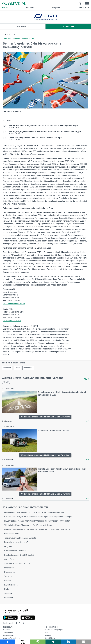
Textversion (8, 633)
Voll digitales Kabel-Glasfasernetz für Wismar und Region (28, 525)
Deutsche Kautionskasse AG (16, 542)
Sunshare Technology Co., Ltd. (17, 564)
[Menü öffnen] (87, 4)
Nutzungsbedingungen (54, 630)
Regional (56, 8)
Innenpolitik (9, 568)
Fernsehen (9, 598)
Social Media (50, 638)
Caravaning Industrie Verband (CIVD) (19, 39)
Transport (8, 576)
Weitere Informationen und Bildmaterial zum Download (45, 417)
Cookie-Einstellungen (12, 638)
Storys (5, 8)
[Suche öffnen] (80, 4)
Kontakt (6, 630)
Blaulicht (30, 8)
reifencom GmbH (11, 534)
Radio (7, 589)
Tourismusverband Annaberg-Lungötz (20, 538)
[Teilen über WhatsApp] (38, 642)
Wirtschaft (7, 368)
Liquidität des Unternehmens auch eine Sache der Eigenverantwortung (34, 512)
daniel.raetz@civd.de (12, 320)
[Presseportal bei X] (19, 623)
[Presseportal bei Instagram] (22, 623)
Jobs (46, 633)
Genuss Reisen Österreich (15, 551)
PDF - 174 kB (44, 126)
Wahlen (7, 581)
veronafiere (9, 559)
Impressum (8, 627)
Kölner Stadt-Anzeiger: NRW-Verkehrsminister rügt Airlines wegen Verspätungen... (39, 517)
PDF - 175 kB (45, 133)
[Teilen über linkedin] (68, 642)
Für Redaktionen (51, 627)
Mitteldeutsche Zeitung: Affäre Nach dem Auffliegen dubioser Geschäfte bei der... (38, 529)
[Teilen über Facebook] (8, 642)
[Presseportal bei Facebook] (16, 623)
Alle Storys (23, 26)
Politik (17, 368)
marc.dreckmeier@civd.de (14, 303)
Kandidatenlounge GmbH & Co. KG (19, 555)
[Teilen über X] (23, 642)
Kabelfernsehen (11, 585)
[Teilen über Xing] (53, 642)
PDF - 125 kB (35, 139)
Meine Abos (84, 8)
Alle (86, 379)
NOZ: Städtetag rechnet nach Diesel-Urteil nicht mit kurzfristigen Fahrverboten (37, 521)
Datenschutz (8, 635)
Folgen (68, 26)
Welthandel (28, 368)
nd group (8, 546)
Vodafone (8, 593)
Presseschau (10, 572)
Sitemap (48, 635)
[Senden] (83, 642)
